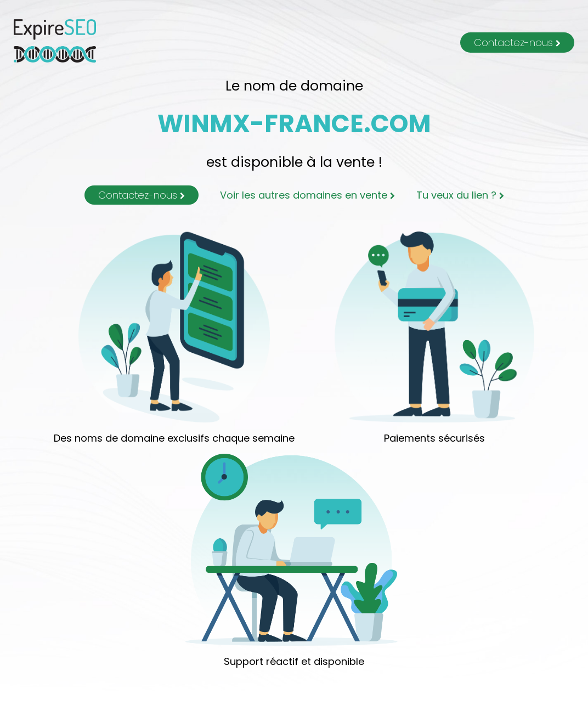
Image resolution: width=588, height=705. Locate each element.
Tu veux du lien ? (460, 195)
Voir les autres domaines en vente (307, 195)
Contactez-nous (517, 43)
